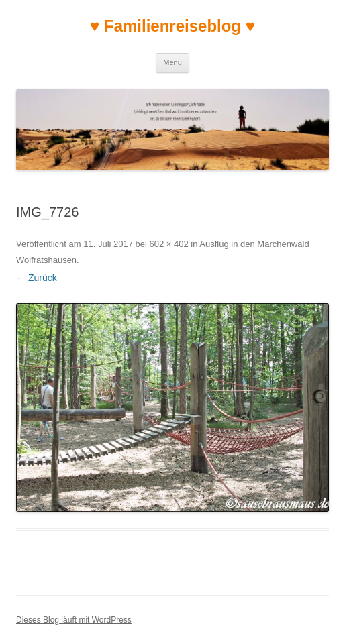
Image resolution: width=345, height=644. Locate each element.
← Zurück (37, 278)
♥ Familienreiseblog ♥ (172, 26)
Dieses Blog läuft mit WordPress (74, 620)
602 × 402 (169, 244)
